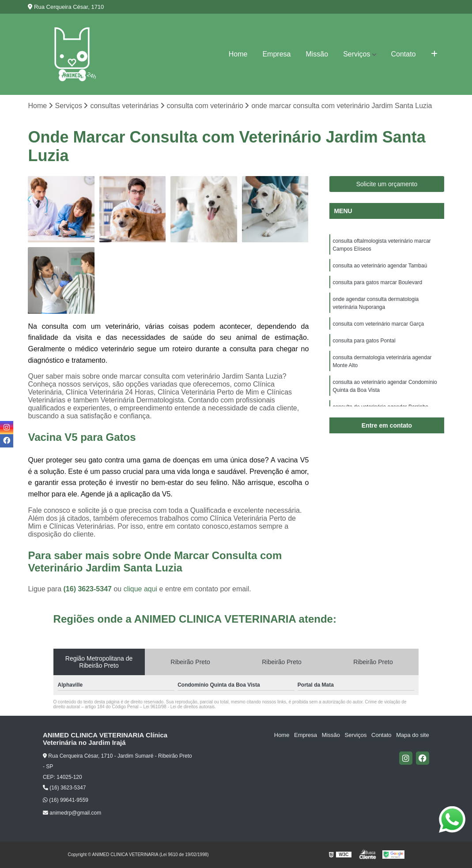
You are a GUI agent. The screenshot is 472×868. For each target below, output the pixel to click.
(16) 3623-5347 (89, 589)
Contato (404, 54)
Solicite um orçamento (387, 184)
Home (238, 54)
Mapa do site (413, 735)
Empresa (276, 54)
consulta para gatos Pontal (364, 341)
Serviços (357, 54)
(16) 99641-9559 (66, 800)
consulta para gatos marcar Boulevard (377, 282)
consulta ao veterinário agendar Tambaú (380, 266)
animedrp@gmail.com (72, 813)
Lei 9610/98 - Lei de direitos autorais (179, 707)
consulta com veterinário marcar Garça (378, 324)
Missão (317, 54)
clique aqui (141, 589)
